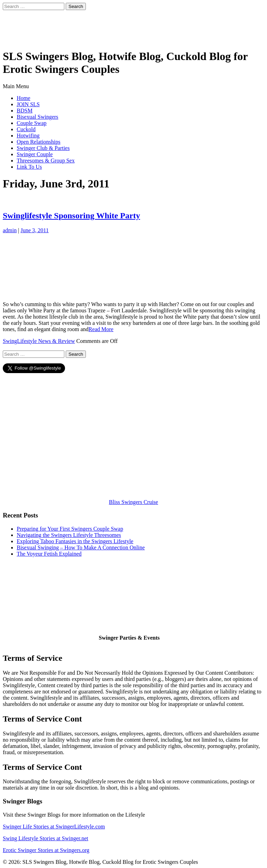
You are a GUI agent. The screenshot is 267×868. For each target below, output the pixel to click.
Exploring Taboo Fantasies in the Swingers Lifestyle (75, 541)
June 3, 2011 (35, 230)
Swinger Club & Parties (43, 148)
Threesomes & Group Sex (46, 161)
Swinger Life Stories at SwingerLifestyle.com (54, 827)
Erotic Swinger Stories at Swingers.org (46, 850)
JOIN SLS (28, 104)
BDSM (25, 111)
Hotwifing (28, 136)
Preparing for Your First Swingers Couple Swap (70, 529)
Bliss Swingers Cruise (133, 502)
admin (10, 230)
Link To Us (29, 167)
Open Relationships (39, 142)
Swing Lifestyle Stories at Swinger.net (46, 838)
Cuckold (26, 129)
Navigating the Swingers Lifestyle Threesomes (69, 535)
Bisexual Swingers (38, 117)
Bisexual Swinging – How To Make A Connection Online (81, 547)
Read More (101, 329)
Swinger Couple (35, 154)
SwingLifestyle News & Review (39, 341)
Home (23, 98)
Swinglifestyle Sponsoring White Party (71, 216)
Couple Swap (32, 123)
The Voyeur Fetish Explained (49, 554)
